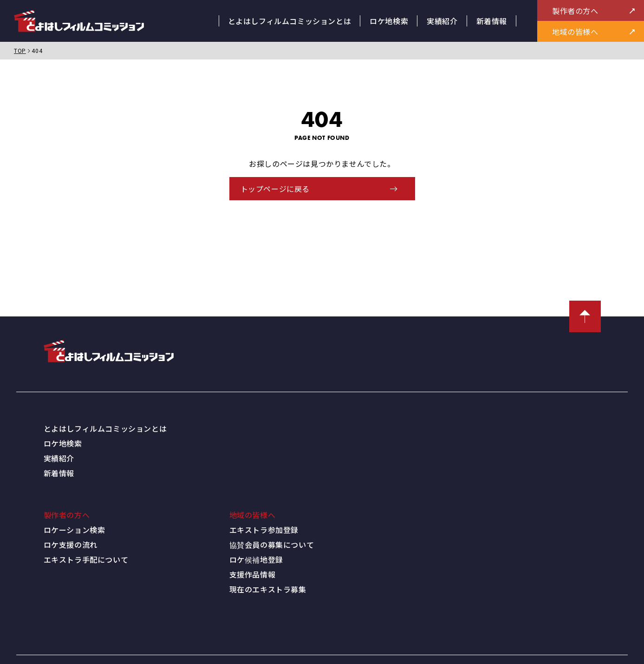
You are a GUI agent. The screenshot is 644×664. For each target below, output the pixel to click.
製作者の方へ (67, 512)
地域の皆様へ (253, 512)
